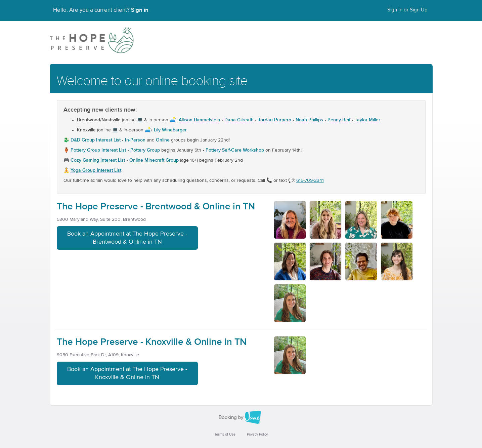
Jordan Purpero (275, 120)
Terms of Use (225, 434)
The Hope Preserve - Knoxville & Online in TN (152, 342)
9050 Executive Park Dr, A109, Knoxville (98, 355)
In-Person (135, 140)
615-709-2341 (310, 180)
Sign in (140, 10)
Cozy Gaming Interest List (98, 160)
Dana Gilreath (239, 120)
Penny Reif (339, 120)
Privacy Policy (257, 434)
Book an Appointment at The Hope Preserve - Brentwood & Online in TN (127, 238)
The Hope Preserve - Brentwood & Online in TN (156, 207)
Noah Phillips (309, 120)
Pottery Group (145, 150)
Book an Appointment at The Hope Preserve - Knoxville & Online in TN (127, 373)
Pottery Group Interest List (98, 150)
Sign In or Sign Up (407, 10)
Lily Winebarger (170, 130)
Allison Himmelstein (199, 120)
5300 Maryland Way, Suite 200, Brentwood (101, 219)
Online (163, 140)
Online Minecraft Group (154, 160)
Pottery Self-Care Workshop (235, 150)
